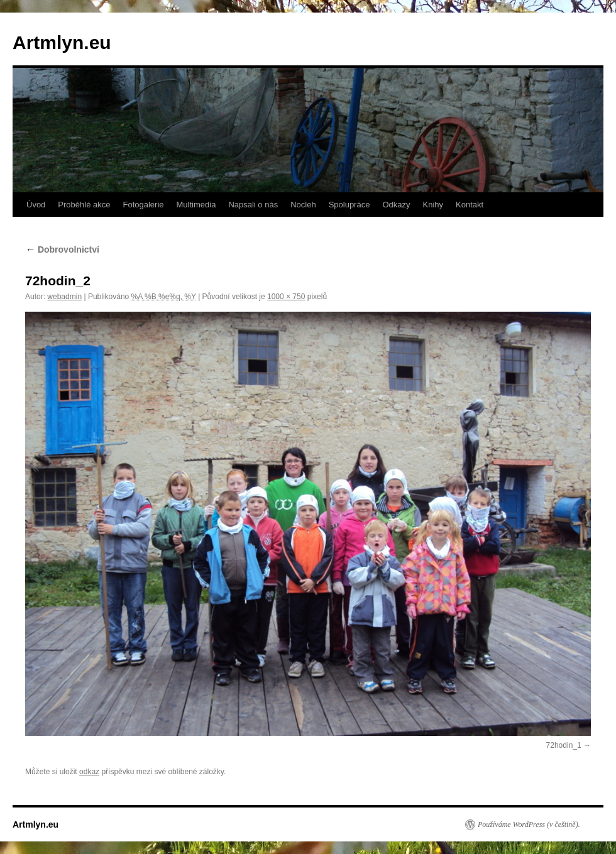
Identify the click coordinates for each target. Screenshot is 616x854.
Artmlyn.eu (62, 42)
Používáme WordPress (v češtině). (529, 824)
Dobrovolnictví (62, 249)
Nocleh (303, 205)
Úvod (36, 205)
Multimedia (196, 205)
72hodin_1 (564, 745)
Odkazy (396, 205)
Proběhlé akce (84, 205)
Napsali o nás (253, 205)
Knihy (433, 205)
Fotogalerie (143, 205)
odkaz (89, 772)
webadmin (64, 297)
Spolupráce (349, 205)
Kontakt (470, 205)
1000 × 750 (286, 297)
